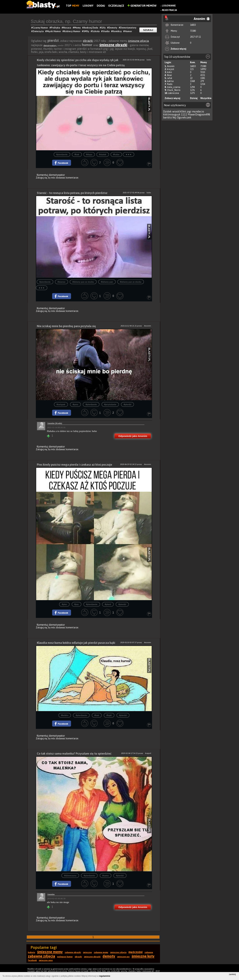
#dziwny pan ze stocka (131, 282)
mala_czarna (174, 87)
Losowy (88, 6)
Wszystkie (206, 98)
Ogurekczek (184, 117)
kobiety (32, 952)
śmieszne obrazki (113, 45)
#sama (106, 876)
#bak (77, 155)
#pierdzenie (62, 155)
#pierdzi (127, 404)
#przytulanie (110, 404)
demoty (109, 956)
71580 (193, 31)
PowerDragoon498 (199, 114)
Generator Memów (142, 6)
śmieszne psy (123, 957)
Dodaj (101, 6)
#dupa (89, 155)
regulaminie (105, 976)
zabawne (149, 952)
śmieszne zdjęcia (138, 41)
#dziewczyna (70, 876)
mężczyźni (136, 952)
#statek (103, 155)
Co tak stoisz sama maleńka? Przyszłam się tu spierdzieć (74, 753)
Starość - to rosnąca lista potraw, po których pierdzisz (72, 193)
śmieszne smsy (46, 960)
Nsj (174, 117)
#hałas (116, 155)
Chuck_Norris (174, 90)
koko (169, 72)
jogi (189, 111)
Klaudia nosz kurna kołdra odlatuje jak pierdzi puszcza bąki (76, 643)
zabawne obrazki (73, 952)
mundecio (198, 111)
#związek (61, 404)
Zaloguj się (41, 178)
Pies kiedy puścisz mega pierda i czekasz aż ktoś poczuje (74, 465)
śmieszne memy (50, 952)
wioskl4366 (179, 111)
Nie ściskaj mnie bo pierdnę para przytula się (66, 326)
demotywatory (50, 45)
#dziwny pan (107, 282)
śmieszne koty (143, 956)
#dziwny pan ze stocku (83, 282)
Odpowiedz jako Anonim (133, 436)
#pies (64, 604)
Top (73, 6)
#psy (77, 604)
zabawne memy (101, 952)
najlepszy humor (65, 957)
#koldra (65, 715)
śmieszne (87, 952)
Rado (170, 84)
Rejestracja (169, 10)
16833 (193, 25)
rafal (170, 78)
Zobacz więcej (178, 49)
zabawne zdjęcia (41, 956)
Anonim (171, 66)
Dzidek (167, 111)
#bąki (109, 715)
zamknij (232, 974)
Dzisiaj (194, 98)
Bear (169, 75)
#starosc (62, 282)
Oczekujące (116, 6)
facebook (32, 960)
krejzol (171, 69)
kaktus (170, 81)
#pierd (108, 604)
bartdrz (167, 117)
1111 (184, 114)
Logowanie (169, 6)
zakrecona (174, 93)
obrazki (88, 41)
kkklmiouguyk (172, 114)
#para (75, 404)
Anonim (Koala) (55, 423)
